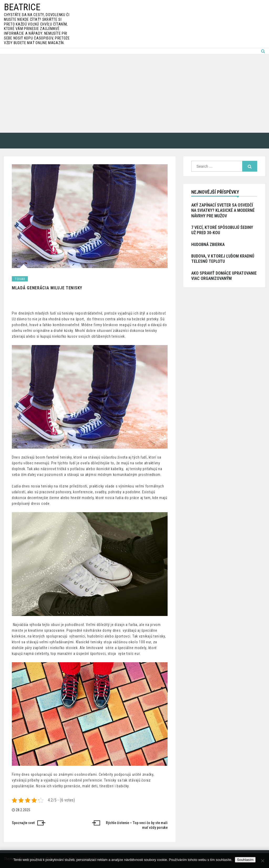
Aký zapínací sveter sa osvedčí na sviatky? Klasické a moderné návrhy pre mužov (223, 210)
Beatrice (22, 7)
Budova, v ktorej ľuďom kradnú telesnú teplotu (223, 259)
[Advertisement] (134, 93)
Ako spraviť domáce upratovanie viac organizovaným (224, 276)
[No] (262, 861)
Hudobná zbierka (208, 245)
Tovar (20, 279)
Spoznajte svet (23, 823)
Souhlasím (245, 860)
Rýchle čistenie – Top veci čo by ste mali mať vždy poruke (137, 825)
